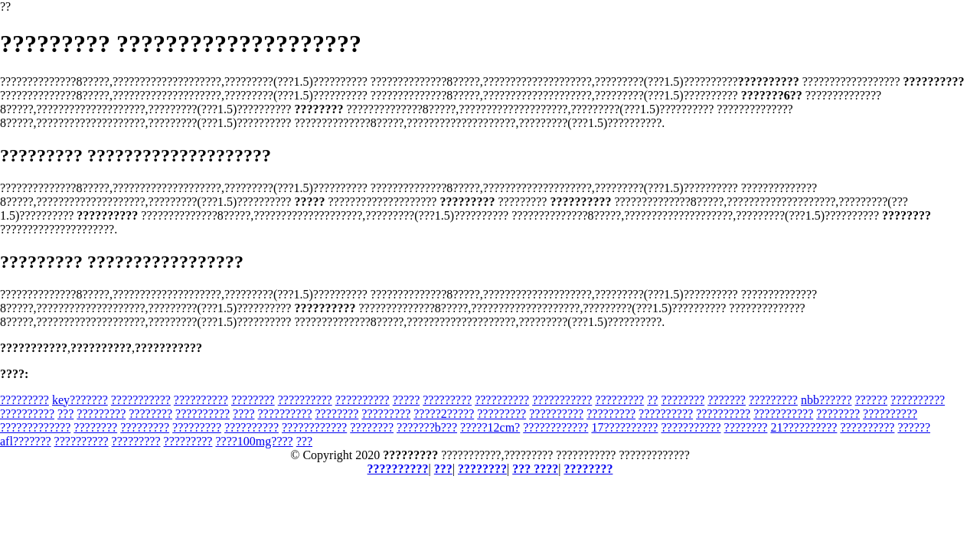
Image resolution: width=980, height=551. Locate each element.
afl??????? (26, 441)
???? (243, 414)
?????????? (201, 400)
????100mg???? (254, 441)
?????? (871, 400)
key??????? (80, 400)
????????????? (35, 427)
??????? (727, 400)
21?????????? (804, 427)
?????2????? (444, 414)
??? (65, 414)
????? (407, 400)
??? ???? (535, 469)
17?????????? (624, 427)
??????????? (141, 400)
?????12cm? (490, 427)
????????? (24, 400)
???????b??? (427, 427)
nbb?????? (826, 400)
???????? (253, 400)
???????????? (314, 427)
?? (652, 400)
